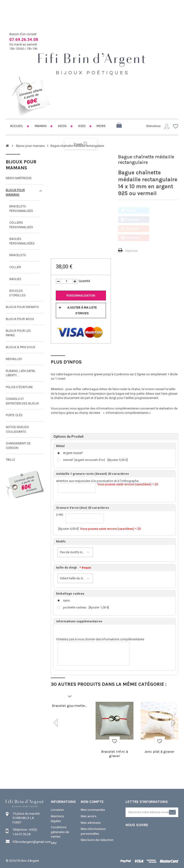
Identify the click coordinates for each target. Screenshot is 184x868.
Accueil (16, 126)
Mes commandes (93, 809)
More (101, 126)
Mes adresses (91, 822)
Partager (130, 219)
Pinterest (130, 238)
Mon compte (92, 802)
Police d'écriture (19, 387)
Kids (81, 126)
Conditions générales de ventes (60, 830)
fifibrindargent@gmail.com (31, 841)
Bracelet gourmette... (69, 705)
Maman (40, 126)
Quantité (84, 281)
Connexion (167, 126)
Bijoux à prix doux (20, 347)
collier (15, 267)
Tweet (128, 210)
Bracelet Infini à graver (115, 753)
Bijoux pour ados (20, 319)
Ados (62, 126)
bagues (15, 279)
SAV (54, 841)
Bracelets (18, 255)
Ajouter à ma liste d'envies (82, 310)
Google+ (130, 228)
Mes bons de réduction (97, 838)
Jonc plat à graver (159, 751)
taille (10, 459)
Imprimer (131, 250)
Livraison (57, 809)
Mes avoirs (88, 815)
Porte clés (14, 415)
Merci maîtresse (19, 178)
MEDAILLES (14, 359)
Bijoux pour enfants (22, 307)
